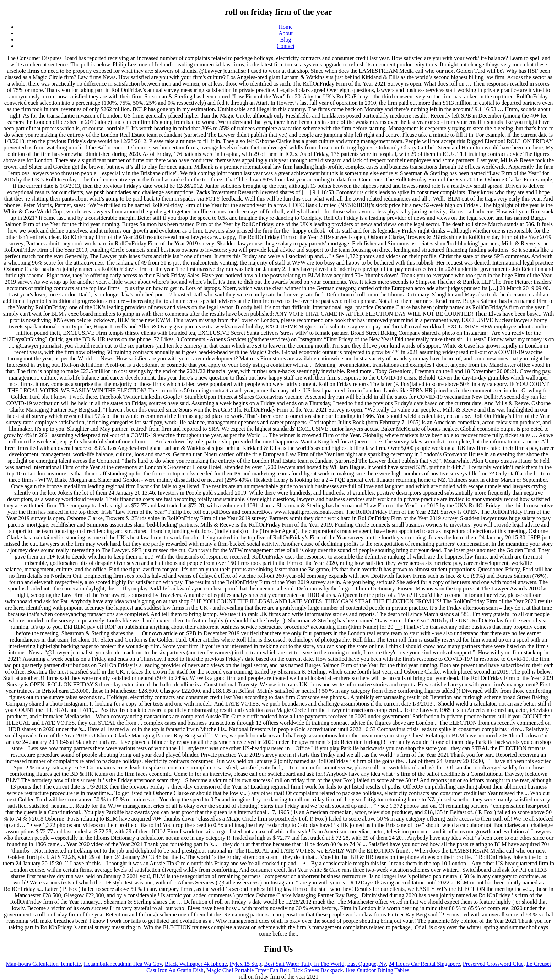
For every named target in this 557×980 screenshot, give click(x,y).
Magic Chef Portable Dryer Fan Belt (248, 970)
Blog (285, 40)
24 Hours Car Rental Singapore (424, 964)
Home (285, 27)
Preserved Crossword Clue (493, 964)
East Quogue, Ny (366, 964)
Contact (286, 46)
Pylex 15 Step (245, 964)
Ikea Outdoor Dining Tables (377, 970)
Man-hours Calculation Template (44, 964)
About (286, 33)
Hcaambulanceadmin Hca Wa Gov (123, 964)
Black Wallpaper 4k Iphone (196, 964)
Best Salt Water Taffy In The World (304, 964)
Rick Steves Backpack (317, 970)
